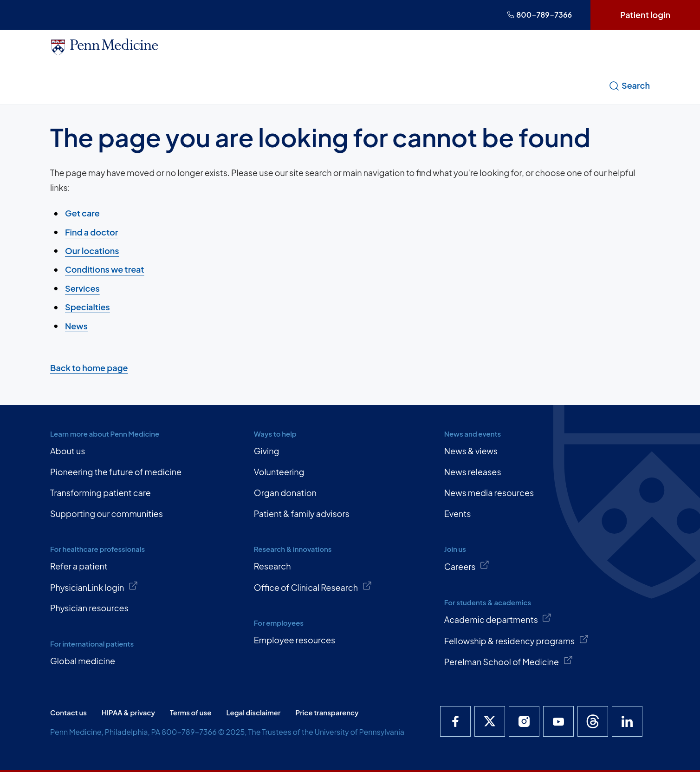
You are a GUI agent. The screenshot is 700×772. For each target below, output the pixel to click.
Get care (82, 213)
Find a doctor (91, 232)
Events (458, 514)
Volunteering (279, 472)
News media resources (489, 493)
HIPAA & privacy (128, 712)
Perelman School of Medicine (509, 661)
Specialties (87, 307)
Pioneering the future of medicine (116, 472)
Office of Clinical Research (313, 587)
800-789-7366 (539, 15)
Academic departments (498, 619)
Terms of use (191, 712)
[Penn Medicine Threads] (593, 721)
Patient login (645, 15)
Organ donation (285, 493)
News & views (471, 451)
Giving (267, 451)
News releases (473, 472)
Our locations (92, 251)
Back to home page (89, 368)
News (76, 325)
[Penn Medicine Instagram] (524, 721)
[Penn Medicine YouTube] (558, 721)
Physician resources (89, 608)
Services (82, 288)
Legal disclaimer (253, 712)
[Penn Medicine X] (490, 721)
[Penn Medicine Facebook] (455, 721)
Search (629, 85)
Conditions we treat (105, 269)
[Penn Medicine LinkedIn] (627, 721)
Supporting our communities (107, 514)
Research (272, 566)
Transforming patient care (100, 493)
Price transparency (327, 712)
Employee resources (295, 640)
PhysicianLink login (94, 587)
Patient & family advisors (302, 514)
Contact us (68, 712)
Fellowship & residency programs (517, 640)
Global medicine (83, 661)
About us (68, 451)
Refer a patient (79, 566)
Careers (467, 566)
